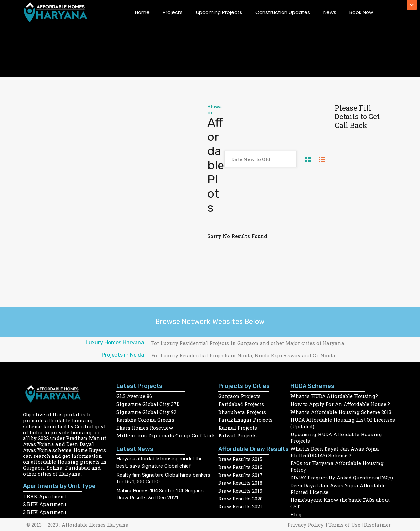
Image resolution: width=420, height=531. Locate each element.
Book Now (361, 12)
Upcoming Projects (219, 12)
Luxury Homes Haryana (115, 342)
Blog (296, 514)
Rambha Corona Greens (145, 420)
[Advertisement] (120, 153)
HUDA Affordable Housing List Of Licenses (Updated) (343, 423)
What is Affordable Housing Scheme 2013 (341, 412)
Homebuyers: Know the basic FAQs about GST (340, 503)
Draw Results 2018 (240, 483)
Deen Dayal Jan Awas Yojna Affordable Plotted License (338, 489)
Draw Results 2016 (240, 467)
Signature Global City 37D (148, 404)
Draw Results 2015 (240, 459)
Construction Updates (283, 12)
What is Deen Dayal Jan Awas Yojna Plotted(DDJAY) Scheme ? (335, 452)
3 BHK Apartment (45, 512)
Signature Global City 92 (146, 412)
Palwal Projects (237, 435)
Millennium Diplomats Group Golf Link (166, 435)
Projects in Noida (123, 355)
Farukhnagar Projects (245, 420)
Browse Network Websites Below (210, 321)
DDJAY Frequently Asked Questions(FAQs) (342, 478)
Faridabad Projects (241, 404)
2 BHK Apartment (45, 504)
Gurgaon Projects (239, 396)
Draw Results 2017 (240, 475)
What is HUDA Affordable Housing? (334, 396)
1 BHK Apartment (44, 496)
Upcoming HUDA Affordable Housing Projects (336, 437)
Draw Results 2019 (240, 491)
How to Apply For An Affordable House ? (340, 404)
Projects (173, 12)
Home (142, 12)
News (330, 12)
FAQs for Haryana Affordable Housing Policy (337, 466)
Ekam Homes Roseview (145, 428)
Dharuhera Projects (242, 412)
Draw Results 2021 (240, 506)
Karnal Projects (238, 428)
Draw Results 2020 (240, 499)
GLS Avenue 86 (134, 396)
